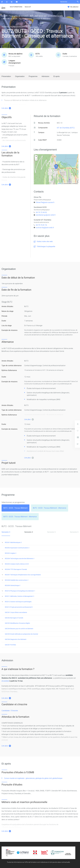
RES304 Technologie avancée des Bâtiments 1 (20, 558)
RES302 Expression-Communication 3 (17, 548)
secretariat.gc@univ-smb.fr (46, 215)
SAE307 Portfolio (10, 645)
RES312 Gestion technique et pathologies (18, 602)
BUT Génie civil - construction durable (49, 16)
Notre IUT (28, 7)
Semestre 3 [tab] (6, 532)
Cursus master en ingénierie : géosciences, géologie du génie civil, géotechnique (33, 778)
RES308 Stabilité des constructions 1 (17, 580)
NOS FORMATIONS (16, 7)
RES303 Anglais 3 (11, 553)
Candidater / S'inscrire (10, 711)
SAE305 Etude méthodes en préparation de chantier (22, 634)
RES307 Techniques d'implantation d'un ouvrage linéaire (23, 575)
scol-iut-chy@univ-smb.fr (45, 228)
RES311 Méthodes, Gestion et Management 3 (19, 596)
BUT (32, 16)
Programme (33, 76)
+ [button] (36, 157)
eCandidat (5, 681)
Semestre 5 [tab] (51, 532)
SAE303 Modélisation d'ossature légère (17, 623)
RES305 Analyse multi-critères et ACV (17, 564)
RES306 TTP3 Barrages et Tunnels (16, 569)
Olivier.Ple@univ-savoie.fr (45, 202)
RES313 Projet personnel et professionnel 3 (19, 607)
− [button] (36, 159)
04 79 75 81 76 (41, 225)
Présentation (6, 76)
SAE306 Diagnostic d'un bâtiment (16, 639)
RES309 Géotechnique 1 (13, 585)
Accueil (4, 16)
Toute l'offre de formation (18, 16)
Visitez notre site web (43, 242)
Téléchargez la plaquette (44, 247)
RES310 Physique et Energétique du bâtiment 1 (20, 591)
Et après (57, 76)
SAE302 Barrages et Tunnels (14, 618)
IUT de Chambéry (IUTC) (66, 128)
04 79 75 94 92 (41, 212)
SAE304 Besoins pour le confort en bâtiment (19, 629)
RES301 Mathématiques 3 (13, 542)
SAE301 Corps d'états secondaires (16, 612)
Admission (45, 76)
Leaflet (60, 183)
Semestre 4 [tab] (29, 532)
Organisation (20, 76)
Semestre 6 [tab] (74, 532)
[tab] (15, 508)
